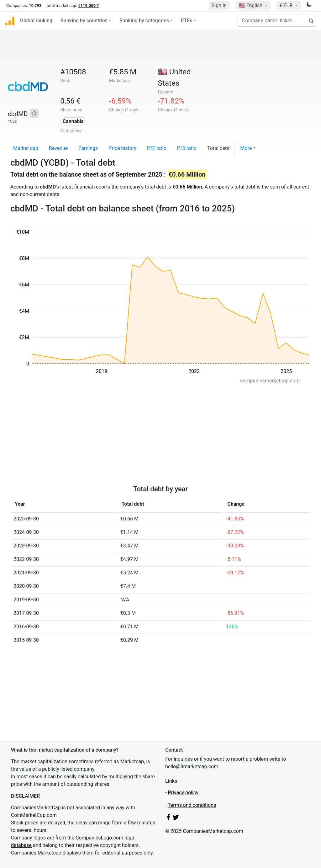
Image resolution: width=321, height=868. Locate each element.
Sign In (219, 5)
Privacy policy (183, 793)
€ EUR (287, 5)
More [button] (246, 148)
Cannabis (73, 121)
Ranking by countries (84, 21)
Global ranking (36, 21)
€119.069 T (89, 5)
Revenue (58, 148)
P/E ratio (157, 148)
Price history (122, 148)
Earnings (88, 148)
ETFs (187, 21)
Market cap (26, 148)
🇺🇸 (251, 5)
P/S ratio (187, 148)
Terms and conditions (192, 805)
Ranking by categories (144, 21)
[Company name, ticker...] (277, 21)
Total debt (218, 148)
